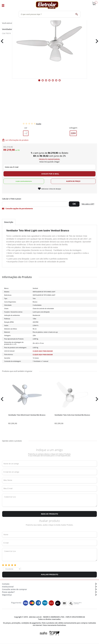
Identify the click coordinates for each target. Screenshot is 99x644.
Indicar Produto (49, 514)
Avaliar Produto (49, 575)
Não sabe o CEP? (88, 204)
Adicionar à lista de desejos (51, 189)
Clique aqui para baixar (43, 351)
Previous (3, 41)
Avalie (39, 124)
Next (96, 41)
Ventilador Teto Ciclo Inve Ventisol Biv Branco (72, 415)
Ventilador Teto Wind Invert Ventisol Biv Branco (27, 415)
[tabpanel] (49, 41)
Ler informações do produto (17, 140)
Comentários (49, 500)
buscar (77, 14)
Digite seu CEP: (49, 199)
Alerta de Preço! (73, 181)
